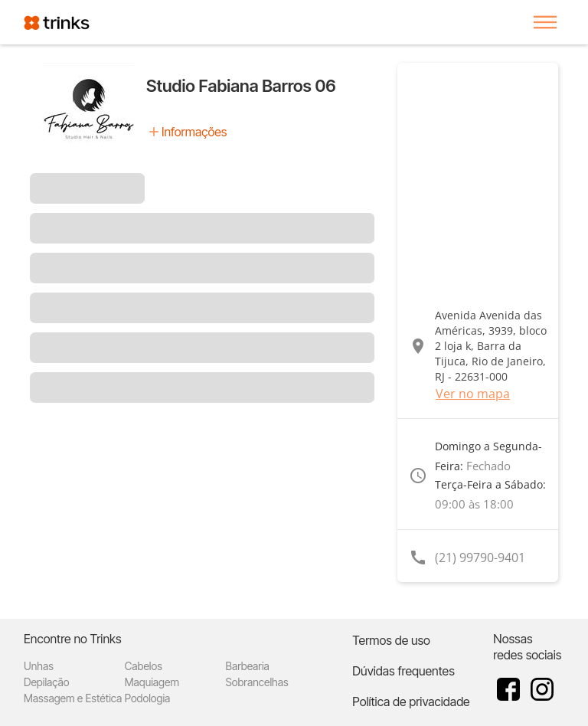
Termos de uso (391, 640)
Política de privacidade (411, 701)
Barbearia (248, 666)
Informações (194, 132)
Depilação (46, 682)
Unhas (39, 666)
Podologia (148, 698)
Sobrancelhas (257, 682)
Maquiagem (152, 682)
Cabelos (144, 666)
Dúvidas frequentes (403, 671)
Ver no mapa (473, 394)
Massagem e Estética (73, 698)
